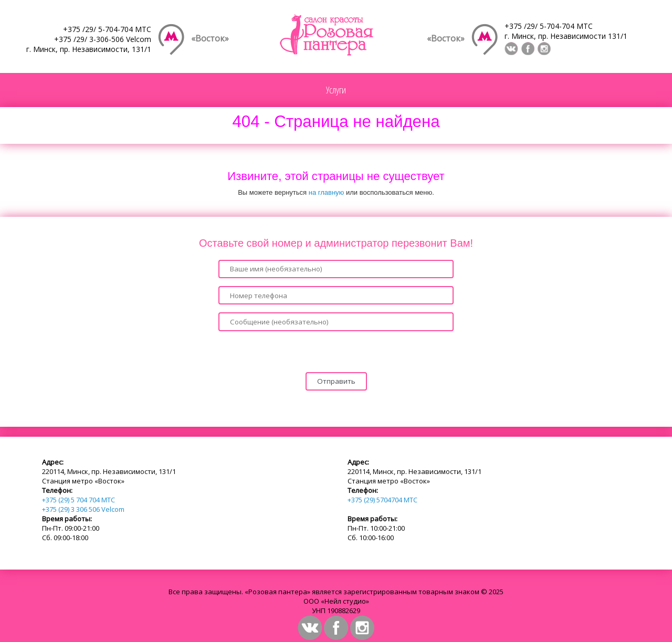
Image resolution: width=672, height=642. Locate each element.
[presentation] (336, 352)
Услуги (336, 90)
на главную (327, 192)
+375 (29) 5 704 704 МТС (78, 500)
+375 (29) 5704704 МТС (382, 500)
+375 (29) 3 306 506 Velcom (83, 509)
